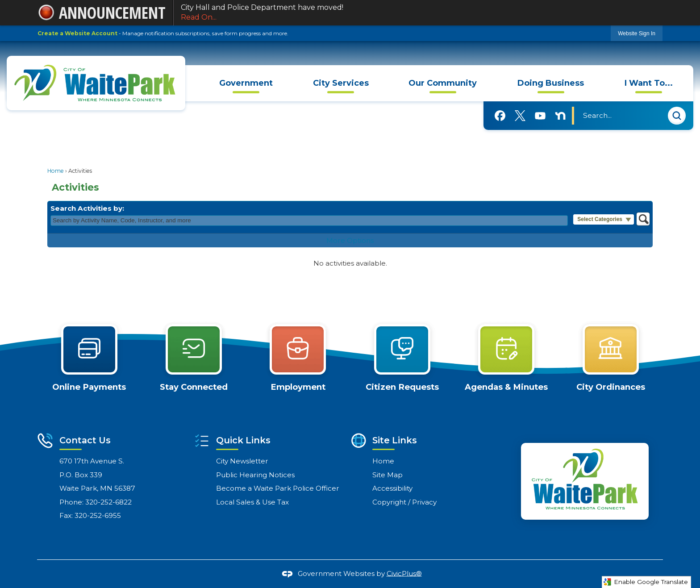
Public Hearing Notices (255, 475)
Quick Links (243, 440)
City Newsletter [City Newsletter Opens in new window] (242, 461)
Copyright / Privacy (404, 502)
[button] (677, 117)
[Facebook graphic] (500, 116)
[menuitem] (246, 83)
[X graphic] (520, 116)
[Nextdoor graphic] (560, 116)
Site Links (395, 440)
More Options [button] (350, 240)
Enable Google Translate (646, 582)
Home (56, 171)
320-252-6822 (108, 502)
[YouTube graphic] (540, 116)
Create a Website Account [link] (77, 33)
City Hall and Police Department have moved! (418, 13)
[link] (637, 33)
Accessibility (392, 488)
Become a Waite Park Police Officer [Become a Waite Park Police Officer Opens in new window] (278, 488)
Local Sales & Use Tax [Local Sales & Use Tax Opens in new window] (252, 502)
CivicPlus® (404, 573)
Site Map (387, 475)
